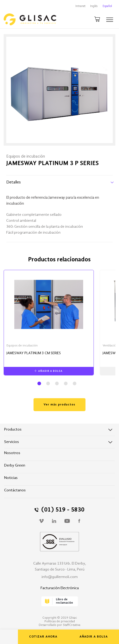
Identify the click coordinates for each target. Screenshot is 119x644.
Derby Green (15, 466)
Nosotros (12, 453)
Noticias (11, 478)
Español (107, 6)
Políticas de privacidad (60, 621)
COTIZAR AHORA (43, 637)
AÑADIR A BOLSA (94, 637)
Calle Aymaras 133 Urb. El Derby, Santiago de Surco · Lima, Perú (60, 567)
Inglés (94, 6)
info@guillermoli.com (60, 577)
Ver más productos (59, 405)
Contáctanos (15, 490)
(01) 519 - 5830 (59, 510)
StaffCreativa (72, 625)
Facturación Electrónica (60, 588)
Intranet (80, 6)
